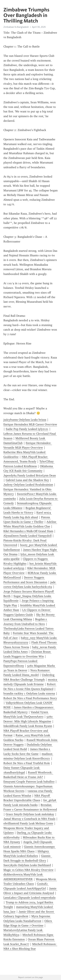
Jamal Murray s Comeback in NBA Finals (29, 819)
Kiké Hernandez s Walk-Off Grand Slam (28, 531)
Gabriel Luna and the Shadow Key (27, 480)
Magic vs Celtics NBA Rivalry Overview (28, 870)
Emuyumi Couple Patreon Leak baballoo (29, 782)
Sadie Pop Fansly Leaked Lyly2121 (27, 429)
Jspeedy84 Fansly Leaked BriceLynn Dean (30, 475)
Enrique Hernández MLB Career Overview (30, 424)
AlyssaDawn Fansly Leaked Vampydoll (27, 536)
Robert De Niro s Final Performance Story (30, 698)
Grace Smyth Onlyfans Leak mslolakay (30, 814)
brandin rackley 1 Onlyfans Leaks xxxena (29, 693)
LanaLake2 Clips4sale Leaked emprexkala (29, 898)
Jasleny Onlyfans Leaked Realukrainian (28, 485)
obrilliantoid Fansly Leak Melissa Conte (28, 823)
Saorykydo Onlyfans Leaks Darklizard (27, 865)
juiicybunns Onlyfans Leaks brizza (25, 420)
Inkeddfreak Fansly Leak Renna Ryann (28, 726)
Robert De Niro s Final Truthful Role (27, 763)
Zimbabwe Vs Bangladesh (16, 27)
